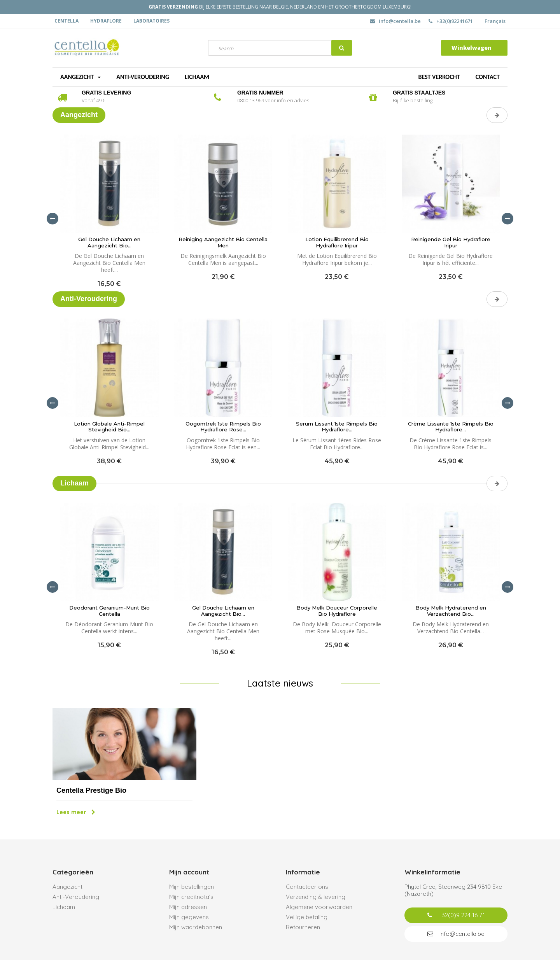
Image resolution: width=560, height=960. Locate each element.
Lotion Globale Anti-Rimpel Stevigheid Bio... (109, 427)
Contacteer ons (307, 887)
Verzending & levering (316, 897)
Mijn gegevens (189, 917)
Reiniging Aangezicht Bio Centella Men (223, 243)
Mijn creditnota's (191, 897)
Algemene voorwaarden (319, 907)
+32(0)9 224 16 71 (456, 915)
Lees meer (76, 812)
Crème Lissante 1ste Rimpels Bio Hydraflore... (451, 427)
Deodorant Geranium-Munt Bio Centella (109, 611)
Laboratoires (151, 21)
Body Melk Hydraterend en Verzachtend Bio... (451, 611)
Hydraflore (106, 21)
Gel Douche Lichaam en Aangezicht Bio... (109, 243)
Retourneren (303, 927)
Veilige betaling (307, 917)
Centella (66, 21)
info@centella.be (395, 21)
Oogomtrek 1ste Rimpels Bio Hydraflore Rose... (223, 427)
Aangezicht (80, 77)
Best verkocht (439, 77)
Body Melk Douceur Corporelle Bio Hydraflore (337, 611)
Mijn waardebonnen (196, 927)
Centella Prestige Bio (91, 790)
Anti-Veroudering (76, 897)
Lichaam (197, 77)
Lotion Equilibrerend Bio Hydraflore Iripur (337, 243)
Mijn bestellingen (192, 887)
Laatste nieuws (280, 683)
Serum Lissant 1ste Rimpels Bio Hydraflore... (337, 427)
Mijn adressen (188, 907)
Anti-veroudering (143, 77)
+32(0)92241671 (451, 21)
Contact (488, 77)
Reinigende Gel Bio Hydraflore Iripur (451, 243)
